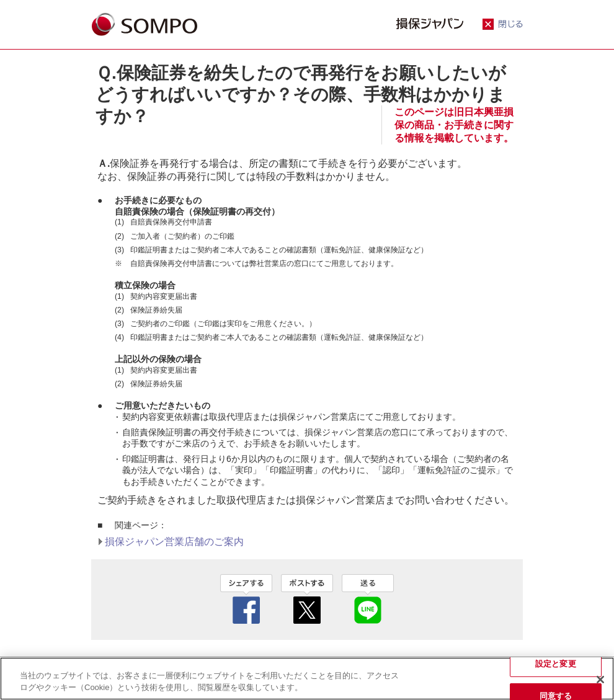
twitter (307, 599)
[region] (307, 679)
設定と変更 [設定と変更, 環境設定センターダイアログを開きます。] (556, 664)
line (368, 599)
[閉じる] (600, 680)
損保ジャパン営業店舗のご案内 (174, 542)
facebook (246, 599)
